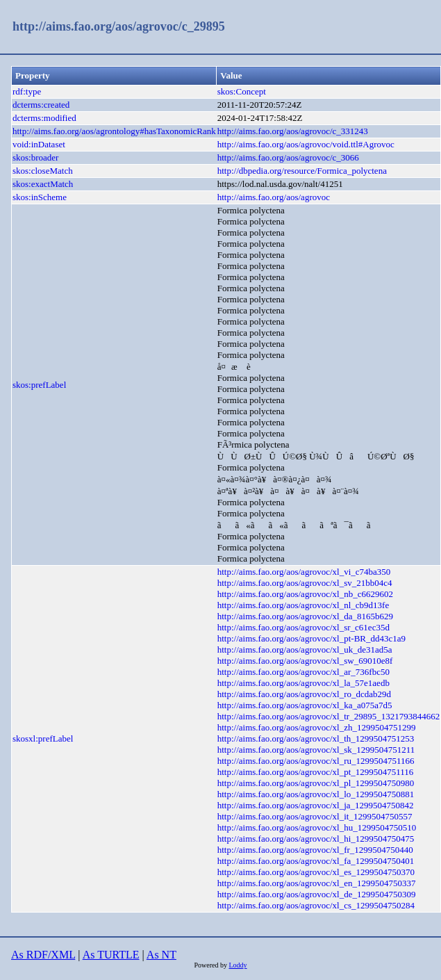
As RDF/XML (43, 955)
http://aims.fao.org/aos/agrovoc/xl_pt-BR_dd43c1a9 (311, 638)
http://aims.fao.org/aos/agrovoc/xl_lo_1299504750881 (316, 794)
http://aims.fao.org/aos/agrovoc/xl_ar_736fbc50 (303, 672)
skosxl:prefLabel (43, 738)
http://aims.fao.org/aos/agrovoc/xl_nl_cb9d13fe (303, 605)
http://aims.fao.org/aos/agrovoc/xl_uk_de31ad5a (305, 650)
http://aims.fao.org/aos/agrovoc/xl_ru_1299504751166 (316, 761)
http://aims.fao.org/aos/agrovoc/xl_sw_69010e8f (305, 661)
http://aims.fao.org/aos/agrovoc (274, 197)
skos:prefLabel (39, 385)
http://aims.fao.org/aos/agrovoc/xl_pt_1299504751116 (316, 772)
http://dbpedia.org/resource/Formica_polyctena (302, 171)
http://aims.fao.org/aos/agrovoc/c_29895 (119, 26)
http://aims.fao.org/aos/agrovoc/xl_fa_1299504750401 (316, 861)
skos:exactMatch (43, 184)
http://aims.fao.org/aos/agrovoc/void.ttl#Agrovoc (306, 144)
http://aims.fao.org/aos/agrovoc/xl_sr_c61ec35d (303, 627)
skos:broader (35, 157)
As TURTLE (111, 955)
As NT (161, 955)
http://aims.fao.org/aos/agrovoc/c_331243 (293, 131)
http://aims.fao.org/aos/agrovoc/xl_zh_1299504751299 (317, 727)
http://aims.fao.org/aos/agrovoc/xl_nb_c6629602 (305, 594)
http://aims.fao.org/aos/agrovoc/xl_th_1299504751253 (316, 738)
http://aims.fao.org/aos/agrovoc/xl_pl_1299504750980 (316, 783)
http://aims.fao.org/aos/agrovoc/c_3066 (288, 157)
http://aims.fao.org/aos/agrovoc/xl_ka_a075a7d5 (305, 705)
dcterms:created (41, 105)
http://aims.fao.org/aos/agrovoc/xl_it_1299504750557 (315, 816)
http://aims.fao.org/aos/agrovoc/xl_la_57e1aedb (303, 683)
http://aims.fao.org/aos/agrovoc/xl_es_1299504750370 (316, 872)
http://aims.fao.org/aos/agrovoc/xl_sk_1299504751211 (316, 750)
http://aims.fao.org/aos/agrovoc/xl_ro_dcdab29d (304, 694)
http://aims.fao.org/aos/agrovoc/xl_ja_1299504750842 (316, 805)
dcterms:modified (44, 118)
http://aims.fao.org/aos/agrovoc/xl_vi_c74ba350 (304, 572)
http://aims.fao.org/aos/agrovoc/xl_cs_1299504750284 (316, 905)
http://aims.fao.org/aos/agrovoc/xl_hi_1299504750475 (316, 839)
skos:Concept (242, 91)
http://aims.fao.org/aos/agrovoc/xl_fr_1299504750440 (315, 850)
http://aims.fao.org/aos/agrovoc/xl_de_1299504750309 (317, 894)
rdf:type (27, 91)
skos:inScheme (40, 197)
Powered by (211, 965)
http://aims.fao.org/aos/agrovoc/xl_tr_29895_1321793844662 (328, 716)
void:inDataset (39, 144)
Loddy (238, 965)
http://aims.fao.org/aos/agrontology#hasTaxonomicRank (114, 131)
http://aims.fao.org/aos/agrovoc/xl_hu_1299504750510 (317, 827)
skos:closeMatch (43, 171)
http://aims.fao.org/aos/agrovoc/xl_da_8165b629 (305, 616)
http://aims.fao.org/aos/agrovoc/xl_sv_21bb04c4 (305, 583)
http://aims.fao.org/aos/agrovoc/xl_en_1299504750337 (317, 883)
